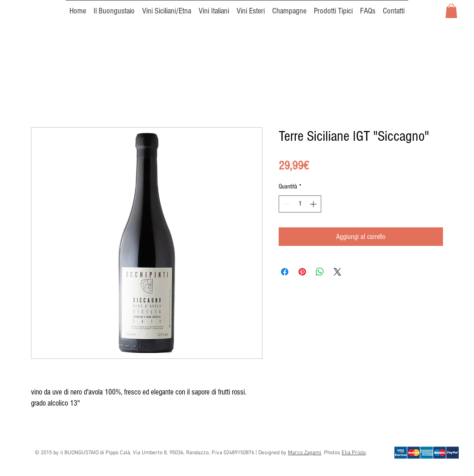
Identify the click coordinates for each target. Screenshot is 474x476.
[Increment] (314, 204)
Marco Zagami (305, 453)
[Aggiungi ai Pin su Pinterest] (302, 272)
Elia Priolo (354, 453)
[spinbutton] (300, 204)
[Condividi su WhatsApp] (320, 272)
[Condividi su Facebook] (285, 272)
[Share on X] (337, 272)
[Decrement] (286, 204)
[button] (451, 11)
